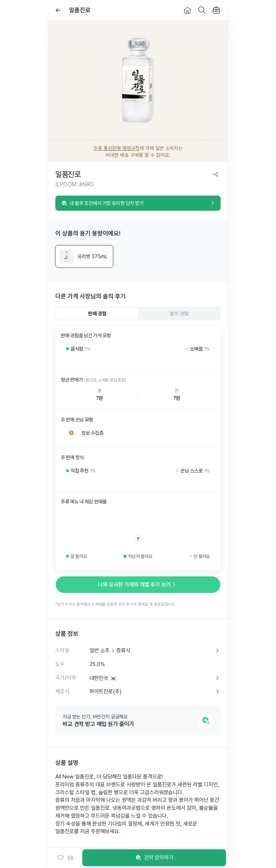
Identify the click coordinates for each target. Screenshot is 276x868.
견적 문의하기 (154, 858)
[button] (65, 858)
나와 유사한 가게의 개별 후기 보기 (138, 585)
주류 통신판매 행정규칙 (116, 148)
